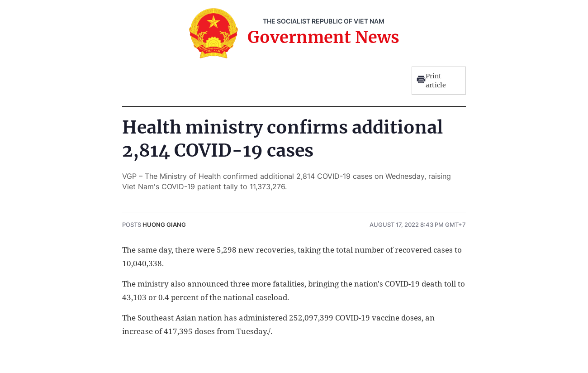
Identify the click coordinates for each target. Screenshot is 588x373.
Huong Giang (164, 225)
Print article (431, 81)
